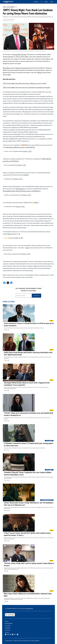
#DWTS (44, 159)
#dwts (8, 147)
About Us (7, 621)
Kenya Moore (7, 68)
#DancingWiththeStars (9, 191)
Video (52, 2)
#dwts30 (22, 191)
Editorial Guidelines (9, 623)
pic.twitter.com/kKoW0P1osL (27, 147)
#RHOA (16, 147)
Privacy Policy (8, 626)
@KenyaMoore (20, 189)
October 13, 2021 (27, 151)
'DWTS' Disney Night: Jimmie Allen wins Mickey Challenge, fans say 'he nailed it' (25, 83)
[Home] (8, 2)
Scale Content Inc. (30, 609)
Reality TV (36, 2)
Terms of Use (7, 630)
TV (42, 2)
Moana (40, 73)
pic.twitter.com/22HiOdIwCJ (11, 161)
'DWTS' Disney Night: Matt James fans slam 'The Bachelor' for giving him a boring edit (26, 87)
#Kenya (12, 147)
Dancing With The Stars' (20, 55)
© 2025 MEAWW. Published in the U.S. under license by (16, 609)
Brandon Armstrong (21, 68)
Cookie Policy (8, 628)
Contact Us (7, 632)
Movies (46, 2)
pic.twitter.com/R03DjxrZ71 (33, 191)
